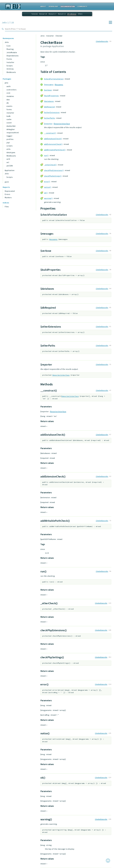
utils (9, 149)
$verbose (48, 90)
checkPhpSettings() (53, 176)
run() (46, 155)
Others (80, 14)
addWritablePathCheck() (55, 150)
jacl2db (10, 166)
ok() (46, 193)
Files (7, 207)
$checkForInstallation (54, 79)
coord (9, 123)
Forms (9, 59)
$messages (49, 84)
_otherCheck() (50, 165)
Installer (10, 62)
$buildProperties (51, 96)
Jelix (7, 42)
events (9, 106)
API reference (72, 14)
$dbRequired (49, 107)
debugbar (11, 129)
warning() (48, 198)
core (8, 93)
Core (9, 46)
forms (9, 109)
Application (10, 170)
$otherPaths (50, 118)
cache (9, 119)
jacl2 (7, 182)
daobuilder (11, 126)
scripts (10, 146)
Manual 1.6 (62, 14)
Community (82, 6)
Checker (59, 36)
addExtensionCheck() (53, 144)
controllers (12, 90)
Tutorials (35, 14)
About (43, 6)
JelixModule (12, 52)
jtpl (8, 143)
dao (8, 100)
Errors (7, 194)
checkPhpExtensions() (54, 170)
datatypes (11, 152)
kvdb (9, 116)
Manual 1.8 (43, 14)
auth (9, 86)
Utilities (10, 69)
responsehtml (13, 133)
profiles (10, 139)
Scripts (10, 66)
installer (10, 113)
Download (53, 6)
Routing (10, 49)
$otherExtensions (52, 112)
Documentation (68, 6)
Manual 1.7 (52, 14)
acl (8, 162)
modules (10, 96)
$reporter (48, 124)
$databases (49, 101)
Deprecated (10, 191)
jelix (6, 83)
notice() (48, 187)
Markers (8, 197)
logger (9, 136)
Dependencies (13, 56)
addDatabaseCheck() (53, 139)
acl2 (8, 159)
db (8, 103)
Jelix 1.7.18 (8, 23)
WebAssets (11, 72)
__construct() (50, 133)
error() (47, 181)
